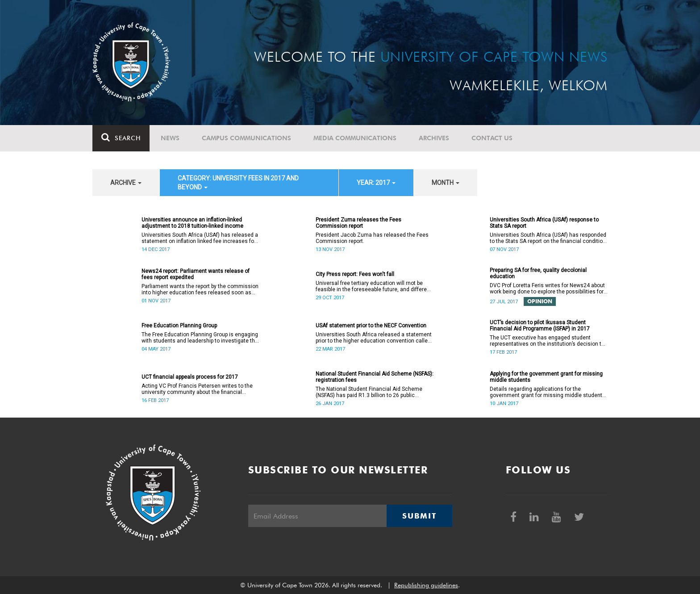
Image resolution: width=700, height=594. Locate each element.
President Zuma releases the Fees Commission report (358, 223)
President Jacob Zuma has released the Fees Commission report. (372, 238)
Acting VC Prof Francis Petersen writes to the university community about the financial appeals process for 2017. (197, 389)
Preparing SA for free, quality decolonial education (538, 273)
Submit (419, 516)
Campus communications (246, 138)
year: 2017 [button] (376, 183)
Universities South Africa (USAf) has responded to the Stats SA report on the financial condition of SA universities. (548, 238)
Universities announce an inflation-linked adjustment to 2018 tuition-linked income (192, 223)
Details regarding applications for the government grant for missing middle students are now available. (548, 392)
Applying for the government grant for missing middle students (546, 377)
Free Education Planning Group (179, 326)
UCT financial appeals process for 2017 (190, 377)
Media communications (355, 138)
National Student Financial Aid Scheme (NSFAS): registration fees (375, 377)
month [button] (446, 183)
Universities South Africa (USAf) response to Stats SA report (544, 223)
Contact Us (492, 138)
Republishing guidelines (426, 585)
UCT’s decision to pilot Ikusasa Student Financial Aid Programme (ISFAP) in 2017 (540, 326)
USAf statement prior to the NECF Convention (371, 326)
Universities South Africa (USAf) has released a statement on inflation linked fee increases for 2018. (200, 238)
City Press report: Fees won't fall (355, 274)
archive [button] (126, 183)
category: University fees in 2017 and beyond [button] (238, 183)
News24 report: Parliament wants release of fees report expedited (196, 274)
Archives (434, 138)
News (170, 138)
